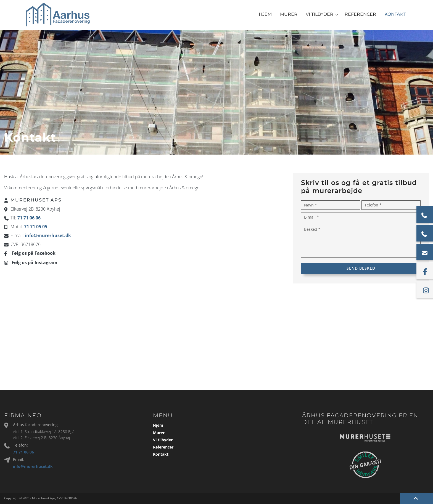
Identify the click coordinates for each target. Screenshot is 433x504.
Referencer (163, 447)
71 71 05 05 (36, 227)
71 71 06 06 (29, 218)
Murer (159, 433)
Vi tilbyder (163, 440)
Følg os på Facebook (34, 253)
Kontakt (161, 454)
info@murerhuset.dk (48, 235)
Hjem (158, 425)
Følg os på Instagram (35, 262)
